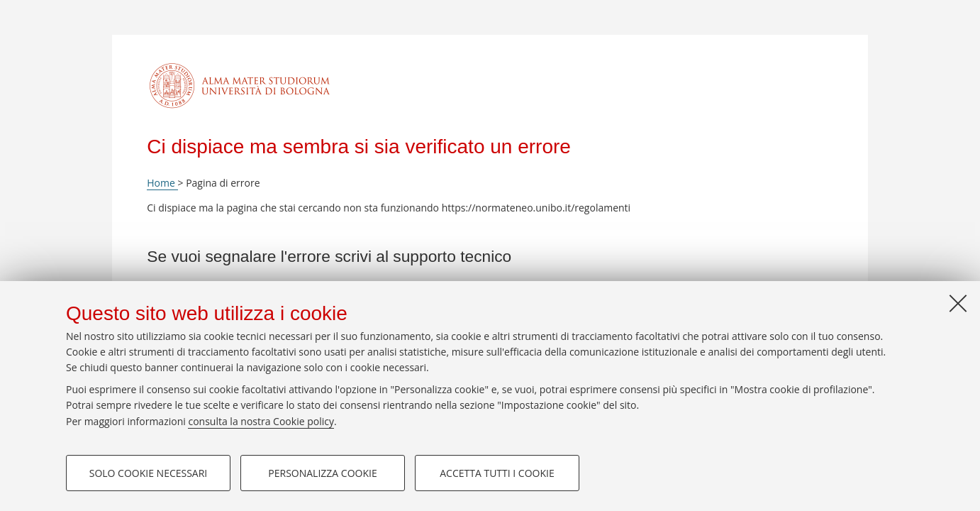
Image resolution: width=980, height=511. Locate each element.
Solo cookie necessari (149, 473)
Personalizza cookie (322, 473)
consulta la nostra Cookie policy (261, 421)
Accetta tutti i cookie (497, 473)
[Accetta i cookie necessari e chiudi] (958, 303)
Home (162, 183)
